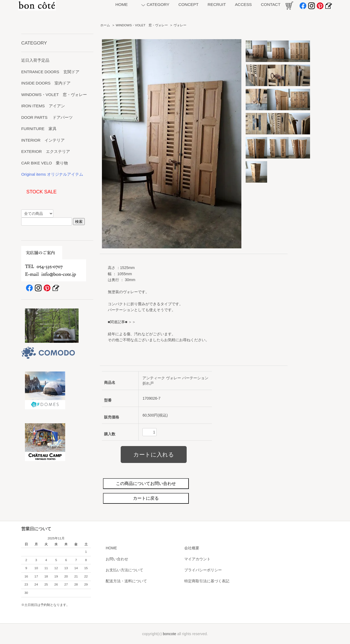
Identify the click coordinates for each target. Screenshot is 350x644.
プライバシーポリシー (203, 570)
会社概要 (192, 548)
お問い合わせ (117, 559)
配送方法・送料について (126, 581)
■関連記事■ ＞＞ (122, 322)
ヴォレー (180, 25)
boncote (170, 634)
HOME (111, 548)
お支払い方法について (124, 570)
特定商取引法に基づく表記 (207, 581)
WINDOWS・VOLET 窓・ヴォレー (142, 25)
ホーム (105, 25)
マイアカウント (197, 559)
